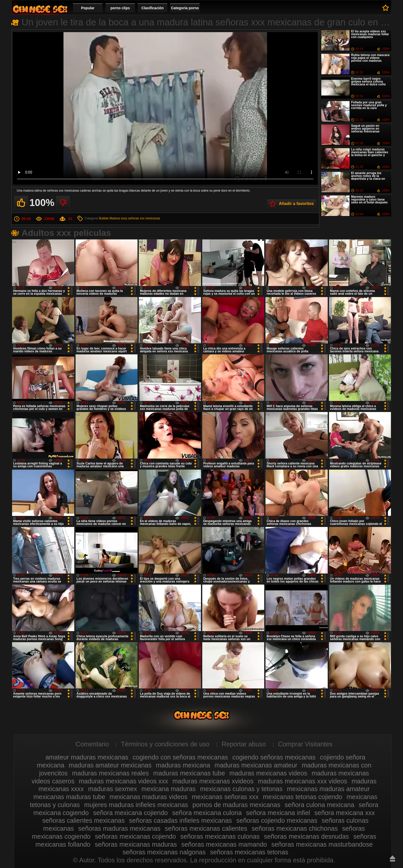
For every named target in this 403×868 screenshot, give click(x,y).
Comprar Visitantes (305, 744)
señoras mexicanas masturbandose (322, 844)
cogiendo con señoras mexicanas (180, 757)
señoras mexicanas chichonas (295, 828)
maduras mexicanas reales (110, 773)
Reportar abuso (244, 744)
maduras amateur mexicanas (110, 765)
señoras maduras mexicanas (120, 828)
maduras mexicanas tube (189, 773)
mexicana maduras (168, 789)
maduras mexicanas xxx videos (302, 781)
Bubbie (104, 218)
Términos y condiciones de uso (165, 744)
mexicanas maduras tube (69, 797)
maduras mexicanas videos (268, 773)
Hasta (392, 858)
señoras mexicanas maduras (136, 844)
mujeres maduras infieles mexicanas (136, 805)
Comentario (92, 744)
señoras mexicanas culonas (220, 836)
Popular (88, 8)
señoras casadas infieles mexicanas (180, 820)
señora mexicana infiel (278, 813)
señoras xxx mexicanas (144, 218)
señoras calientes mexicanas (83, 820)
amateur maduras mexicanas (87, 757)
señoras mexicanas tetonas (249, 852)
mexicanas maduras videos (148, 797)
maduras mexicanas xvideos (213, 781)
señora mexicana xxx (345, 813)
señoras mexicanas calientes (206, 828)
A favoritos (386, 8)
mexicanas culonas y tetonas (241, 789)
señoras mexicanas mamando (224, 844)
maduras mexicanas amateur (256, 765)
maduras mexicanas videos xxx (123, 781)
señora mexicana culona (207, 813)
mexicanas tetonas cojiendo (303, 797)
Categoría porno (185, 8)
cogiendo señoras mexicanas (274, 757)
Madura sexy (118, 218)
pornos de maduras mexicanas (236, 805)
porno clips (120, 8)
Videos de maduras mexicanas (40, 9)
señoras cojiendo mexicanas (277, 820)
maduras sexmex (113, 789)
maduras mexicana (183, 765)
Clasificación (152, 8)
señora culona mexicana (320, 805)
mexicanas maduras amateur (328, 789)
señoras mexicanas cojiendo (135, 836)
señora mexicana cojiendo (130, 813)
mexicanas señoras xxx (225, 797)
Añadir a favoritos (296, 204)
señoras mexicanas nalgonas (164, 852)
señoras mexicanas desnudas (306, 836)
